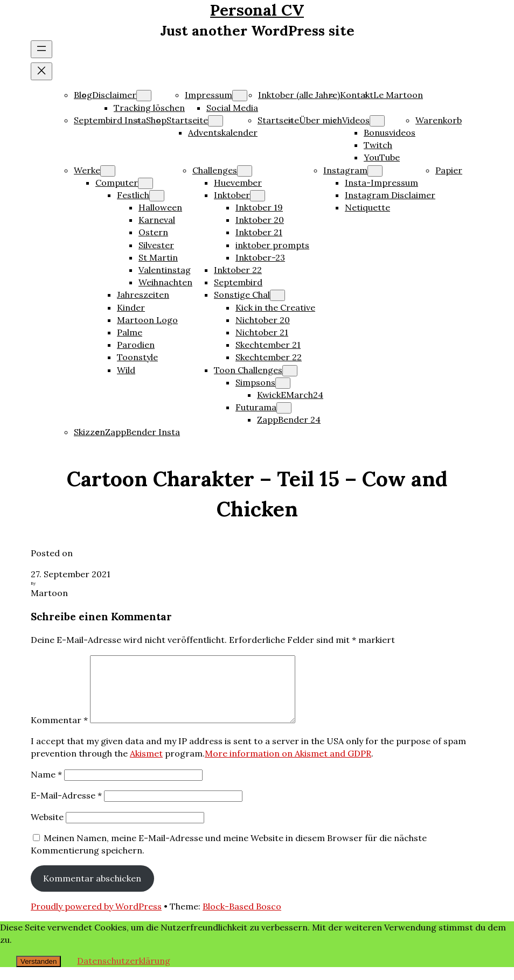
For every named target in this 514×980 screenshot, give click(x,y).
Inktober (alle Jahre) (299, 95)
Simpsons (255, 382)
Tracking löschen (149, 108)
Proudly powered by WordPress (96, 919)
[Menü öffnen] (41, 49)
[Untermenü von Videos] (377, 121)
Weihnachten (165, 282)
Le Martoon (398, 95)
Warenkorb (439, 120)
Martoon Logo (147, 320)
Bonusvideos (390, 132)
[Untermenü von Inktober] (258, 196)
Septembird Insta (110, 120)
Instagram (345, 170)
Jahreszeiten (143, 295)
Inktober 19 (259, 207)
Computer (117, 183)
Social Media (232, 108)
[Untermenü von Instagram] (375, 171)
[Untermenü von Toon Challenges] (290, 371)
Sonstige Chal (242, 295)
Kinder (131, 307)
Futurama (256, 407)
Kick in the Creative (275, 307)
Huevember (238, 183)
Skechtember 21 (268, 345)
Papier (449, 170)
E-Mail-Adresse (66, 808)
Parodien (136, 345)
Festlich (133, 195)
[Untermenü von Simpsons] (283, 383)
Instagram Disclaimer (390, 195)
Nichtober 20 (263, 320)
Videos (356, 120)
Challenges (215, 170)
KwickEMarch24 (290, 395)
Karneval (157, 220)
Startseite (187, 120)
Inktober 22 (238, 270)
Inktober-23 (260, 257)
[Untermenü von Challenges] (245, 171)
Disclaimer (114, 95)
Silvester (156, 245)
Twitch (378, 145)
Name (46, 787)
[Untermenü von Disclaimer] (144, 96)
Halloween (160, 207)
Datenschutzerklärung (124, 974)
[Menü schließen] (41, 71)
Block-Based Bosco (242, 919)
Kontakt (357, 95)
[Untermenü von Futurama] (284, 408)
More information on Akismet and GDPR (288, 766)
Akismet (146, 766)
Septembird (238, 282)
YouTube (382, 157)
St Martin (158, 257)
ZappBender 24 (289, 419)
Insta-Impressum (381, 183)
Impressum (209, 95)
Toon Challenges (248, 370)
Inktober (232, 195)
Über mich (321, 120)
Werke (87, 170)
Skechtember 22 (269, 357)
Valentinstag (165, 270)
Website (47, 830)
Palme (130, 332)
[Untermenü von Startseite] (216, 121)
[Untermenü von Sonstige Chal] (277, 295)
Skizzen (89, 432)
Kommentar (59, 733)
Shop (156, 120)
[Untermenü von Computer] (145, 183)
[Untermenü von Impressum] (240, 96)
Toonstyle (137, 357)
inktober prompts (272, 245)
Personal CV (257, 10)
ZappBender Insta (143, 432)
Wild (126, 370)
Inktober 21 (259, 232)
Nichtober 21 (262, 332)
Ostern (153, 232)
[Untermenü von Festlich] (157, 196)
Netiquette (367, 207)
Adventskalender (223, 132)
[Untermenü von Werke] (108, 171)
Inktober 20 (260, 220)
